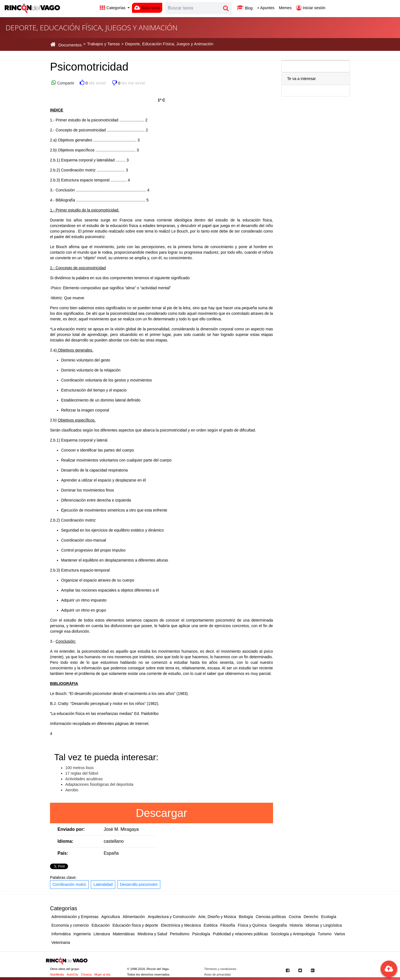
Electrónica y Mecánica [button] (181, 925)
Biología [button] (246, 917)
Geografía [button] (278, 925)
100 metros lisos (79, 768)
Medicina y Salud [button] (152, 934)
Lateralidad (103, 884)
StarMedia (57, 974)
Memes (285, 8)
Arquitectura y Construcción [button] (172, 917)
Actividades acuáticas (84, 779)
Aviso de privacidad (217, 974)
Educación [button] (101, 925)
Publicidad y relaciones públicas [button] (240, 934)
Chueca (86, 974)
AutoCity (72, 974)
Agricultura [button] (111, 917)
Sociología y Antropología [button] (293, 934)
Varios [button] (340, 934)
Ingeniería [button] (82, 934)
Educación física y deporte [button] (135, 925)
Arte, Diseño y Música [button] (217, 917)
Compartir (65, 83)
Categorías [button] (113, 8)
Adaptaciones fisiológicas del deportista (99, 784)
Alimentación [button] (134, 917)
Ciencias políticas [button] (271, 917)
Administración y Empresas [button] (75, 917)
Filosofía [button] (228, 925)
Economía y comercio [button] (70, 925)
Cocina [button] (295, 917)
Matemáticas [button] (124, 934)
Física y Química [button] (252, 925)
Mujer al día (102, 974)
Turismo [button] (325, 934)
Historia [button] (296, 925)
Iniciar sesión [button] (311, 8)
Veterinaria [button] (61, 942)
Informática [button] (61, 934)
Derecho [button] (311, 917)
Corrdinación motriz (69, 884)
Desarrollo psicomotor (139, 884)
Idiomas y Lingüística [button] (324, 925)
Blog (245, 8)
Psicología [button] (201, 934)
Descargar (162, 813)
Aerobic (72, 790)
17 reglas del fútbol (82, 773)
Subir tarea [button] (147, 8)
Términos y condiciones (220, 969)
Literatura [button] (102, 934)
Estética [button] (211, 925)
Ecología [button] (329, 917)
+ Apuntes (266, 8)
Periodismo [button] (180, 934)
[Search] (193, 8)
